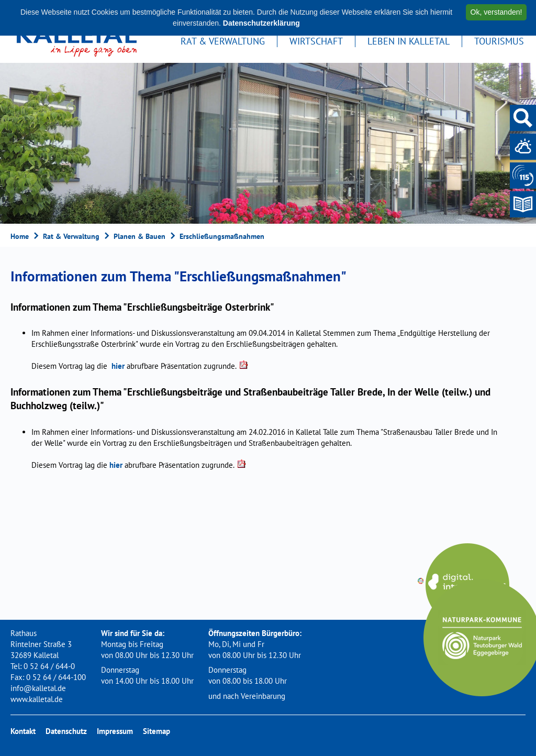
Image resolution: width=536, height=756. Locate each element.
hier (118, 366)
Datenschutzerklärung (261, 23)
